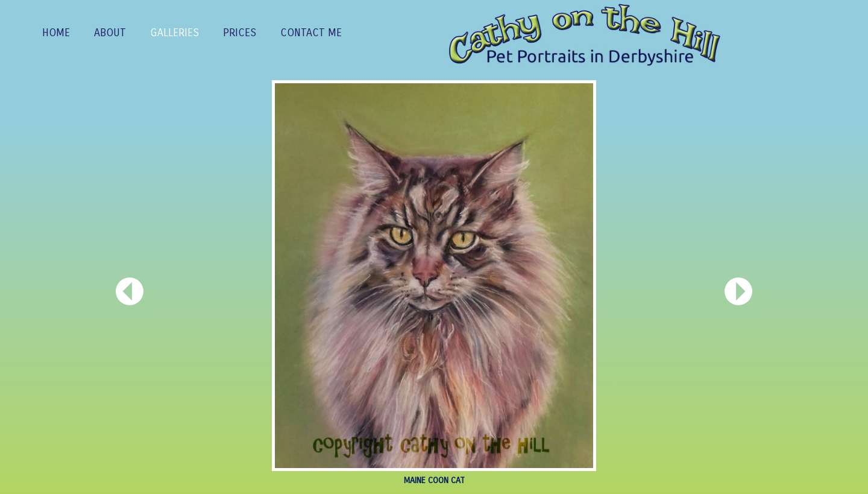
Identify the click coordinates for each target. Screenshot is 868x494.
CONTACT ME (311, 33)
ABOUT (110, 33)
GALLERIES (175, 33)
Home (56, 33)
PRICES (240, 33)
